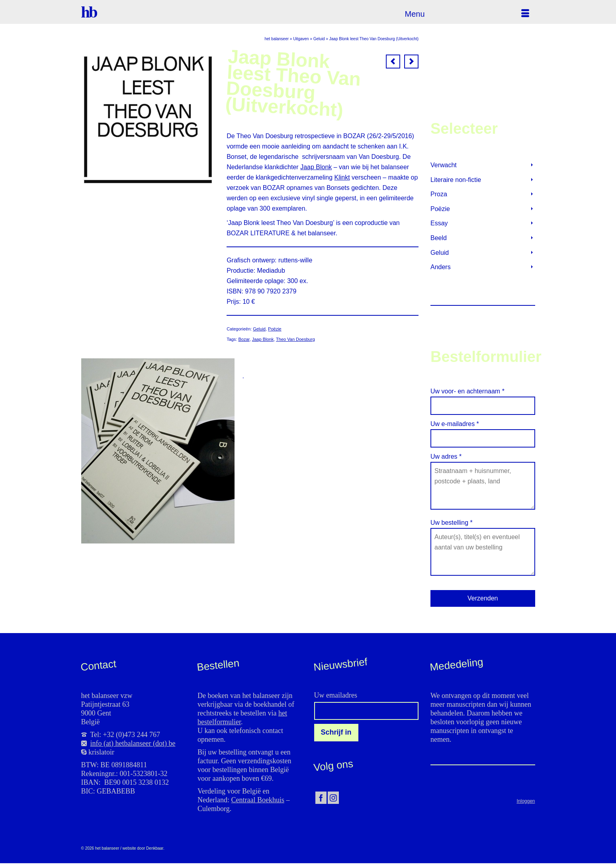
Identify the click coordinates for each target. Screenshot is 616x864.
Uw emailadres (336, 695)
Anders (441, 267)
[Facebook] (321, 798)
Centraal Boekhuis (257, 800)
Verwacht (444, 165)
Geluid (259, 329)
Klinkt (342, 177)
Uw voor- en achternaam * (483, 398)
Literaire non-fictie (456, 180)
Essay (439, 223)
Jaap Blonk (316, 167)
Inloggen (526, 801)
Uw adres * (483, 462)
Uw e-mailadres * (483, 431)
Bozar (244, 339)
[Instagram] (333, 798)
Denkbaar (155, 848)
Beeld (439, 238)
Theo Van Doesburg (295, 339)
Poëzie (275, 329)
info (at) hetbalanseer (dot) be (133, 743)
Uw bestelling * (483, 528)
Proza (439, 194)
